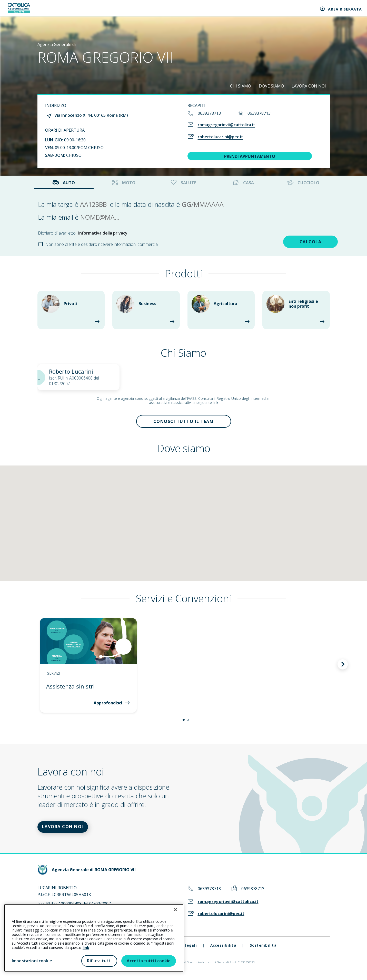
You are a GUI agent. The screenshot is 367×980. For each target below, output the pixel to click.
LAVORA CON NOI (309, 86)
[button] (184, 723)
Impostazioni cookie (32, 961)
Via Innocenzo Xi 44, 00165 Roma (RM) (91, 115)
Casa (243, 183)
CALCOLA (293, 241)
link (216, 402)
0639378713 (209, 113)
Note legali (185, 951)
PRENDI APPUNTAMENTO (250, 156)
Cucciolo (303, 183)
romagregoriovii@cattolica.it (226, 125)
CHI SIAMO (241, 86)
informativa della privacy (103, 233)
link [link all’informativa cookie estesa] (86, 948)
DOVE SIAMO (271, 86)
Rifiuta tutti (99, 961)
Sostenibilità (263, 951)
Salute (183, 183)
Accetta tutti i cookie (149, 961)
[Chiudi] (175, 910)
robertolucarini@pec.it (220, 137)
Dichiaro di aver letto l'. (83, 233)
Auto (64, 183)
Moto (124, 183)
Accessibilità (223, 951)
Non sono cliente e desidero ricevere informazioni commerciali (102, 244)
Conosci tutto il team (184, 423)
